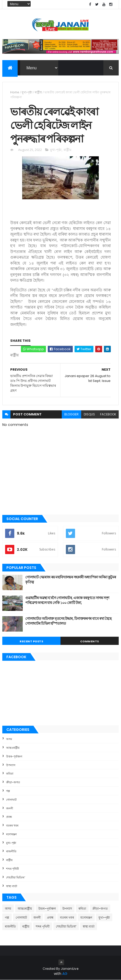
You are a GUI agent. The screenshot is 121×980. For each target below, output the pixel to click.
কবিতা (10, 774)
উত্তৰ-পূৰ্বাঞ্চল (14, 756)
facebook (108, 414)
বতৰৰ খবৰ (12, 825)
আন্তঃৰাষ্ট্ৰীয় (13, 748)
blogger (71, 414)
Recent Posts (31, 641)
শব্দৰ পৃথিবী (13, 869)
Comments (90, 641)
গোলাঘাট (11, 800)
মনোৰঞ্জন (11, 834)
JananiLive (70, 969)
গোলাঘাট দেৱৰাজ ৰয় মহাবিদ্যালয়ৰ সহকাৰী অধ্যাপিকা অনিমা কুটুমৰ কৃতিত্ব (71, 580)
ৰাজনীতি (11, 851)
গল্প (8, 791)
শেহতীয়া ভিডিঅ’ (16, 877)
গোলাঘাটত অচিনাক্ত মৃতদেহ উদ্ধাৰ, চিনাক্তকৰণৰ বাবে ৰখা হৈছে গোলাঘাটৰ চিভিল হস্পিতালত (68, 621)
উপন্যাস (11, 765)
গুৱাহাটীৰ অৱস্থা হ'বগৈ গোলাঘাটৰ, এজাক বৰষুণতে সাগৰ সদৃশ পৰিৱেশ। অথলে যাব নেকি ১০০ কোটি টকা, (67, 600)
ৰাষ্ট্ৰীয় (9, 860)
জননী (10, 808)
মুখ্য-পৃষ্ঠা (27, 92)
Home (15, 92)
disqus (89, 414)
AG (65, 974)
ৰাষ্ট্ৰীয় (38, 92)
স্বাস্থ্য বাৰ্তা (12, 886)
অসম (9, 739)
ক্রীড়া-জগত (13, 782)
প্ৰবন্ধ (9, 817)
